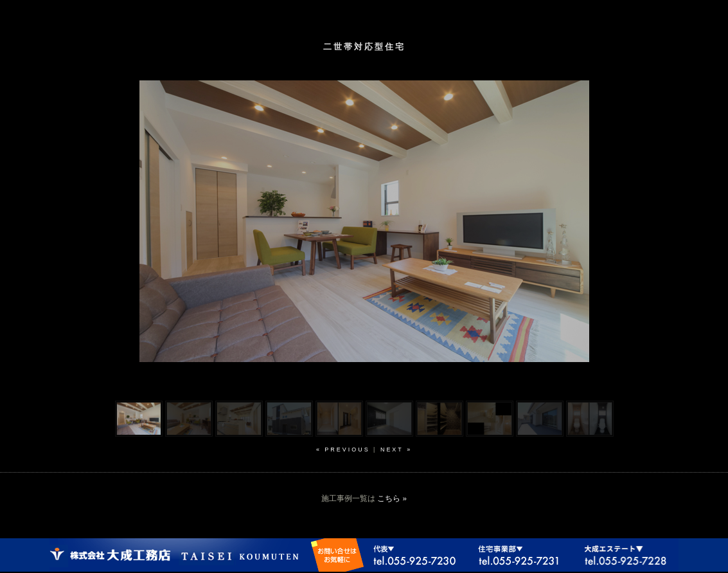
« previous (343, 450)
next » (396, 450)
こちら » (392, 498)
